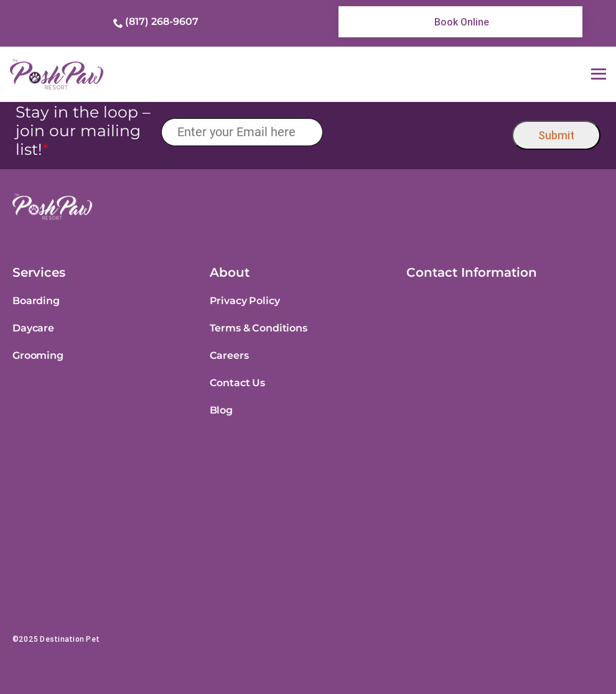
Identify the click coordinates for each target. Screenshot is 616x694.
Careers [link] (229, 355)
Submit (556, 135)
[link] (460, 22)
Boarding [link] (36, 301)
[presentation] (418, 132)
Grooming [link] (38, 355)
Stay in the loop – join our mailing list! (83, 131)
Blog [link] (221, 410)
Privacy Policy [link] (245, 301)
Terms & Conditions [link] (259, 328)
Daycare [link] (33, 328)
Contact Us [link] (237, 383)
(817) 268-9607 (162, 21)
